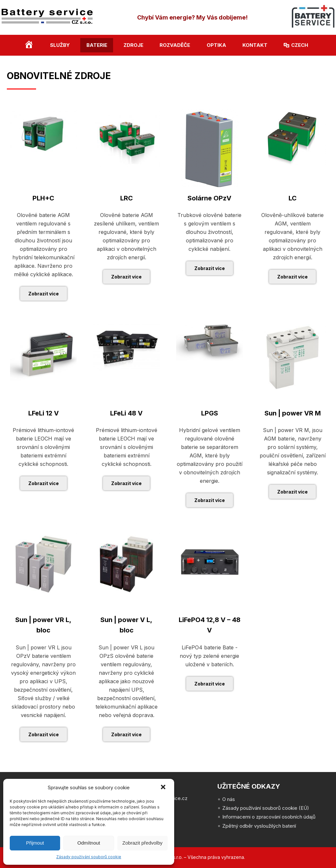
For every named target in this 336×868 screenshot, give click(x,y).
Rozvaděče (175, 45)
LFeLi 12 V (44, 413)
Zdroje (133, 45)
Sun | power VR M (293, 413)
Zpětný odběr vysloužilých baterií (259, 826)
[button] (164, 788)
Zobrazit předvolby (142, 843)
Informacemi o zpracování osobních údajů (269, 817)
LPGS (210, 413)
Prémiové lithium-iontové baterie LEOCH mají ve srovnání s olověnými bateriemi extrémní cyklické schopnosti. (43, 447)
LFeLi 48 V (126, 413)
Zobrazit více (44, 294)
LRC (127, 198)
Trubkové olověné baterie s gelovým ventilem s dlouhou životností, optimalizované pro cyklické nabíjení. (209, 232)
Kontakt (255, 45)
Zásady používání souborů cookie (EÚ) (266, 808)
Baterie (97, 45)
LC (293, 198)
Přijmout (35, 843)
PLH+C (43, 198)
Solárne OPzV (209, 198)
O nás (229, 799)
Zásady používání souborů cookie (89, 857)
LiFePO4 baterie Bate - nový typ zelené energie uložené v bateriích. (209, 656)
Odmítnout (89, 843)
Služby (60, 45)
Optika (216, 45)
